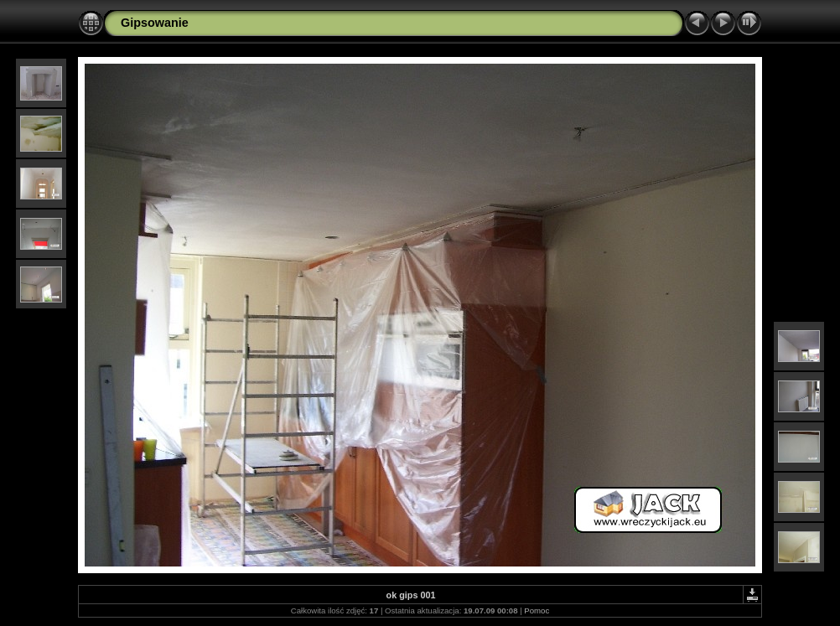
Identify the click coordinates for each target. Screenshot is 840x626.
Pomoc (537, 610)
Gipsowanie (155, 23)
